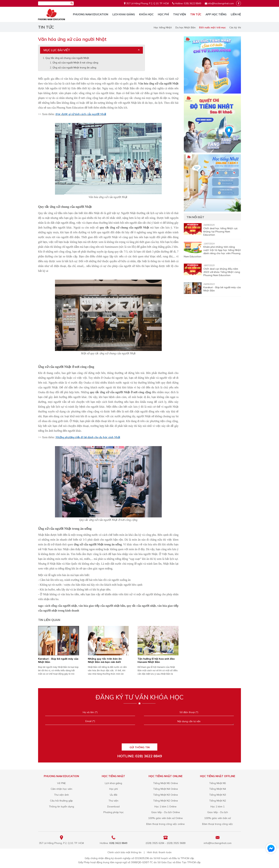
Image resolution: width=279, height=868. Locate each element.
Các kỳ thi (235, 27)
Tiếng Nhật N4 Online (166, 789)
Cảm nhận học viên (61, 789)
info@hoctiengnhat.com (221, 3)
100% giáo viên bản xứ (218, 818)
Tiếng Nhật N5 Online (166, 783)
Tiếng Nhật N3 (218, 795)
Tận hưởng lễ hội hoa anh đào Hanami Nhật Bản (156, 660)
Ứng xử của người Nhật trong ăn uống (74, 68)
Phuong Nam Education (91, 14)
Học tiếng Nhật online (166, 776)
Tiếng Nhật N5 (218, 783)
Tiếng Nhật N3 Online (166, 795)
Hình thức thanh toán (159, 852)
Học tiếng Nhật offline (218, 776)
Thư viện (180, 14)
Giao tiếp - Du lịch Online (166, 812)
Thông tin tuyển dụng (61, 807)
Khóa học (146, 14)
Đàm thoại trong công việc (218, 824)
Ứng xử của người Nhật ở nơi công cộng (75, 63)
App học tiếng (216, 14)
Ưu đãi (114, 795)
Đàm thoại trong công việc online (165, 824)
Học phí (163, 14)
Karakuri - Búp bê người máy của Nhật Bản (58, 660)
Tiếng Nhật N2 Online (166, 801)
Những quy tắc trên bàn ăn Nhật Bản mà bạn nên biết (105, 660)
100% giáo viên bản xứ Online (165, 818)
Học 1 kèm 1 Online (165, 807)
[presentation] (139, 735)
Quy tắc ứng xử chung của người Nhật (67, 58)
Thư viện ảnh (61, 795)
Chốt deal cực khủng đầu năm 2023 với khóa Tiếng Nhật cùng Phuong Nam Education (222, 272)
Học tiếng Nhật (163, 27)
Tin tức (196, 14)
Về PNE (61, 783)
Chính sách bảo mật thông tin (124, 852)
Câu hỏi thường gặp (61, 801)
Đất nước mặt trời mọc (212, 27)
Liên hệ (236, 14)
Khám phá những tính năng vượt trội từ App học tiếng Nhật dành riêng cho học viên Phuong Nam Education (212, 252)
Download (113, 807)
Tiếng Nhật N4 (218, 789)
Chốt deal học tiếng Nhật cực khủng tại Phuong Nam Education (221, 232)
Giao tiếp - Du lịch (218, 812)
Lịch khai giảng (124, 14)
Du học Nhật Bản (185, 27)
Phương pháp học (114, 812)
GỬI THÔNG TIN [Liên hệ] (140, 747)
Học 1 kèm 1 (218, 807)
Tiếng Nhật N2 (218, 801)
